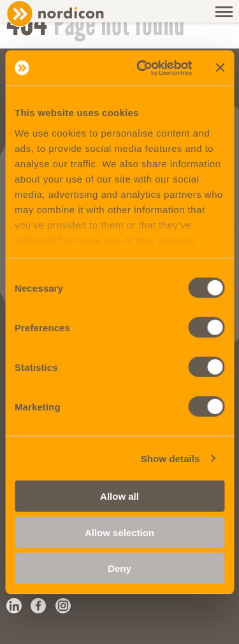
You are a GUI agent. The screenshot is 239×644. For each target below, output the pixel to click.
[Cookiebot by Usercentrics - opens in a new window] (142, 68)
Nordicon (76, 14)
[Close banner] (220, 68)
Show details (170, 458)
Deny (119, 568)
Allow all (119, 496)
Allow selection (119, 532)
